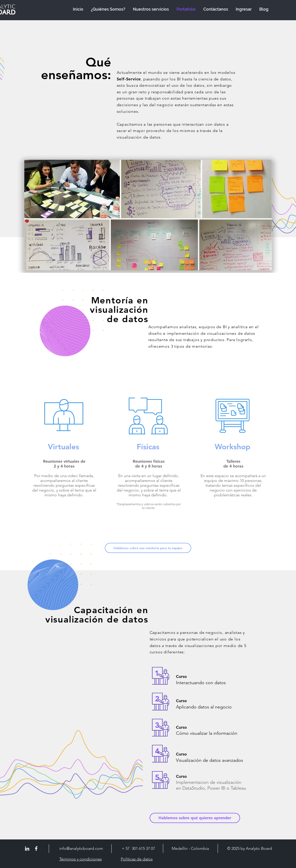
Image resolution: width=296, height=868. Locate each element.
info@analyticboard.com (81, 848)
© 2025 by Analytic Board (250, 848)
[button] (148, 548)
